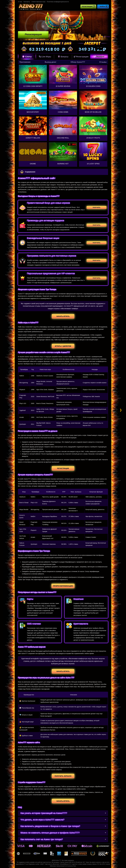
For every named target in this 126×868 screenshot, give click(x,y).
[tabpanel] (63, 26)
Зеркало (99, 57)
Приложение (25, 62)
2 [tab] (104, 37)
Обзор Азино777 (78, 62)
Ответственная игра (38, 2)
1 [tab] (102, 37)
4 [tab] (107, 37)
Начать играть (63, 316)
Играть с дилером (63, 346)
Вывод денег (50, 62)
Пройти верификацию (63, 586)
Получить (97, 208)
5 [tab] (109, 37)
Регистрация (87, 7)
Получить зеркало (63, 776)
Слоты (27, 57)
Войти (102, 7)
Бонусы (63, 56)
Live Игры (45, 57)
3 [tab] (105, 37)
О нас (20, 2)
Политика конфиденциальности (58, 2)
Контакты (27, 2)
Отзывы (103, 62)
